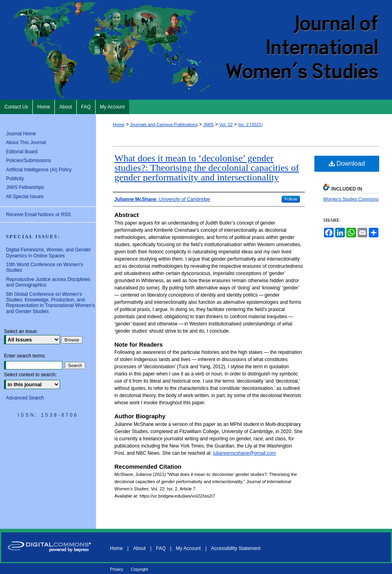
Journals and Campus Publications (164, 124)
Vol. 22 (226, 124)
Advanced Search (25, 398)
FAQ (161, 548)
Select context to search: (30, 375)
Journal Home (21, 134)
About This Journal (26, 142)
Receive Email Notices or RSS (38, 215)
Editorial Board (22, 152)
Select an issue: (21, 331)
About (139, 548)
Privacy (117, 569)
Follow (291, 199)
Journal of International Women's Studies (196, 50)
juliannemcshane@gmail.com (245, 453)
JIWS (208, 124)
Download (347, 164)
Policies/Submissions (29, 161)
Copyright (139, 569)
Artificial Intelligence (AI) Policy (39, 170)
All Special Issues (25, 197)
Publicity (15, 179)
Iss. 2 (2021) (250, 124)
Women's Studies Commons (351, 199)
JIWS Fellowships (25, 187)
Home (119, 124)
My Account (188, 548)
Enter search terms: (25, 356)
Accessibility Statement (236, 548)
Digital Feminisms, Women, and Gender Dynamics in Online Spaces (49, 253)
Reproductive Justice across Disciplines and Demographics (48, 282)
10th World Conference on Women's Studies (45, 267)
